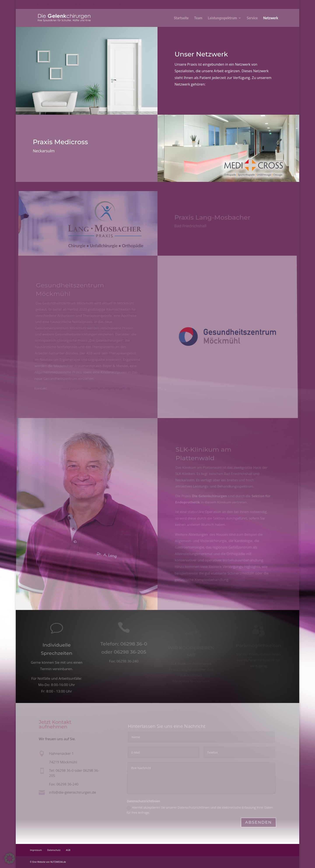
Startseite (181, 18)
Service (252, 18)
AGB (68, 850)
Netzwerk (271, 18)
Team (198, 18)
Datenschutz (54, 850)
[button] (10, 858)
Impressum (36, 850)
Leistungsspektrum (222, 18)
